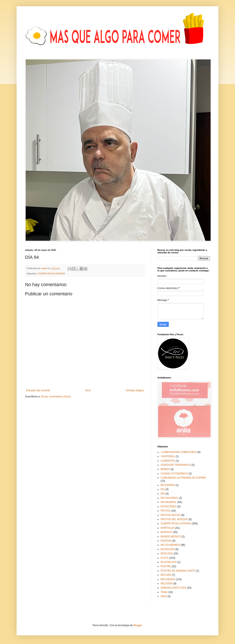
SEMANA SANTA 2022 (173, 588)
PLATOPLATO (169, 562)
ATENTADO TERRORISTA (176, 465)
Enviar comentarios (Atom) (56, 397)
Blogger (138, 625)
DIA (163, 489)
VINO (164, 596)
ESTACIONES (169, 507)
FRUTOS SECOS (170, 515)
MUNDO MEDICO (171, 537)
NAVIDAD (166, 541)
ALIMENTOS (168, 461)
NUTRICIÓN (168, 549)
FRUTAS (166, 511)
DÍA (163, 494)
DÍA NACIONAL (169, 498)
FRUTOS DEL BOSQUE (174, 519)
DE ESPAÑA (168, 485)
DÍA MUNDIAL (169, 502)
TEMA (164, 592)
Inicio (88, 390)
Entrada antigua (135, 390)
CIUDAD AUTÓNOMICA (174, 474)
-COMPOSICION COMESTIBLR (179, 452)
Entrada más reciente (38, 390)
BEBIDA (165, 469)
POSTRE (166, 566)
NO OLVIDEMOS (170, 545)
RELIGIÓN (167, 584)
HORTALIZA (168, 528)
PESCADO (167, 554)
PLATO (165, 558)
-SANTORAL (168, 456)
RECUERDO (168, 579)
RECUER (166, 575)
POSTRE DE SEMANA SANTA (178, 571)
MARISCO (166, 532)
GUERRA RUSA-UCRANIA (51, 274)
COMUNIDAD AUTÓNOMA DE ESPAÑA (183, 478)
